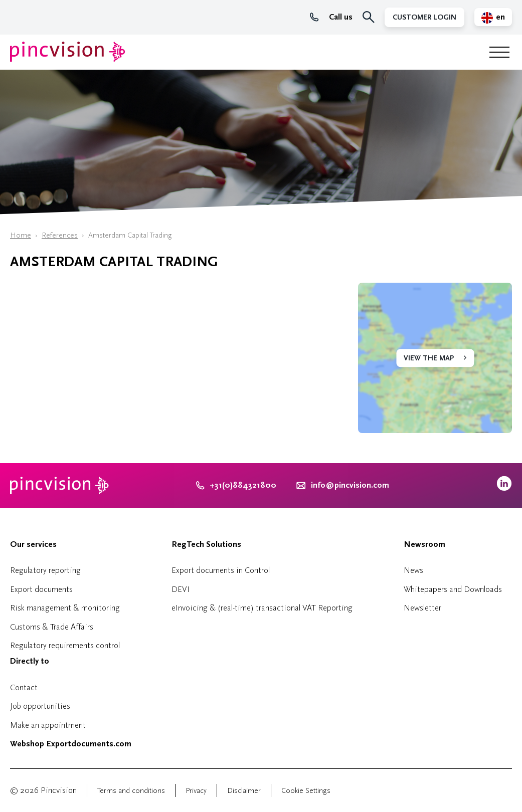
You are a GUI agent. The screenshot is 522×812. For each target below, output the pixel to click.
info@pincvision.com (350, 485)
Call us (331, 17)
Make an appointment (48, 725)
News (413, 570)
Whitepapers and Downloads (453, 589)
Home (21, 235)
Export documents (41, 589)
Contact (24, 687)
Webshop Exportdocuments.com (71, 744)
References (60, 235)
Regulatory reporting (45, 570)
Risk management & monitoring (65, 608)
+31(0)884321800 (236, 485)
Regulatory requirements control (65, 645)
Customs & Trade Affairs (52, 627)
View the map (429, 358)
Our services (33, 544)
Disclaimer (244, 791)
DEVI (181, 589)
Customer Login (424, 17)
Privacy (196, 791)
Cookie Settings (306, 791)
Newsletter (422, 608)
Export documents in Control (221, 570)
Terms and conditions (131, 791)
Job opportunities (40, 706)
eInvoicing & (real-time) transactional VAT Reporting (262, 608)
